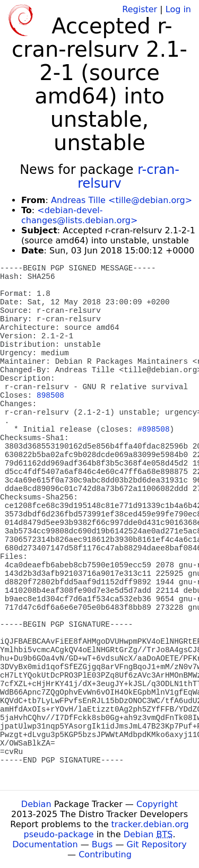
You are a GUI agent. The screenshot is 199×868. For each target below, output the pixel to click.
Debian (36, 804)
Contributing (105, 854)
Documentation (45, 844)
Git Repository (157, 844)
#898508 (153, 429)
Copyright (157, 804)
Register (140, 9)
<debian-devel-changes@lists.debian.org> (79, 215)
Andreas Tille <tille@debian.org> (122, 200)
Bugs (102, 844)
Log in (178, 9)
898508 (50, 396)
